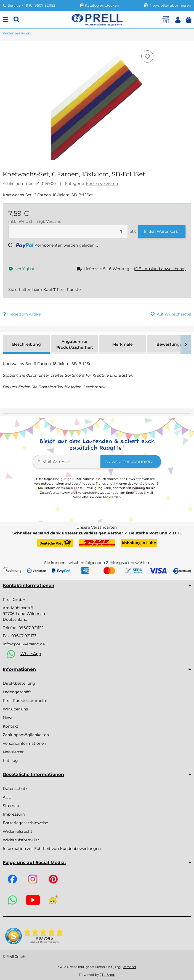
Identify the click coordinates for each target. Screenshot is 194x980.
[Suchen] (17, 20)
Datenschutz (15, 788)
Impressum (14, 814)
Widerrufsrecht (18, 831)
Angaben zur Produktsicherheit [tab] (75, 344)
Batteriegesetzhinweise (25, 823)
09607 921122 (31, 628)
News (8, 718)
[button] (178, 20)
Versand (54, 221)
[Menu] (5, 20)
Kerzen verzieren (102, 183)
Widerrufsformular (21, 840)
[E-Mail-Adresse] (67, 462)
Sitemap (11, 806)
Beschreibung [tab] (26, 344)
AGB (7, 797)
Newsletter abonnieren (131, 461)
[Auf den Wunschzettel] (147, 56)
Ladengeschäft (17, 692)
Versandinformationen (24, 743)
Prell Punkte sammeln (24, 700)
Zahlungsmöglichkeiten (26, 735)
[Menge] (68, 232)
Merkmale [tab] (123, 344)
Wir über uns (15, 709)
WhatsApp (31, 654)
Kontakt (10, 726)
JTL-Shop (108, 975)
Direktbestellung (19, 683)
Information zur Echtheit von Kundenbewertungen (52, 849)
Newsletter (13, 752)
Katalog (10, 761)
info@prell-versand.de (24, 644)
